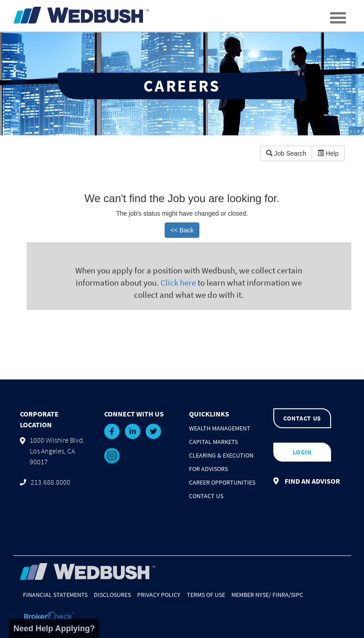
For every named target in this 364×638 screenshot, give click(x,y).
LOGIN (302, 452)
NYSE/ (263, 595)
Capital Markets (213, 442)
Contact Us (206, 496)
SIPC (297, 595)
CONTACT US (302, 418)
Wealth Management (220, 428)
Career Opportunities (222, 482)
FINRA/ (282, 595)
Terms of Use (206, 595)
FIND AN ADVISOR (307, 481)
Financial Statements (55, 595)
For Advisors (208, 469)
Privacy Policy (159, 595)
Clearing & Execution (221, 455)
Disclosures (112, 595)
